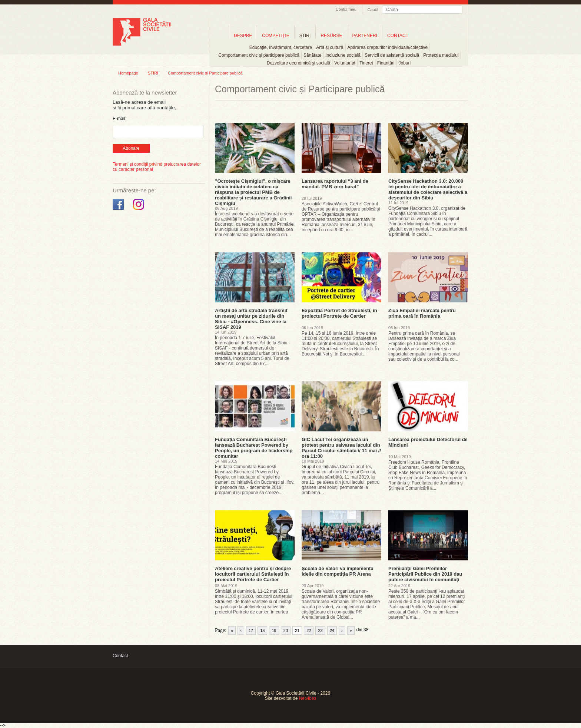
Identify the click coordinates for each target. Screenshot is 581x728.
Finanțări (386, 63)
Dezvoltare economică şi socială (298, 63)
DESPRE (243, 36)
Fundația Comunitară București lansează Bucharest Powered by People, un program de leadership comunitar (254, 448)
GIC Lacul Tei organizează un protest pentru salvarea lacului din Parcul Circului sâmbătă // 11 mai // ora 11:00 (341, 448)
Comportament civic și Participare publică (205, 73)
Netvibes (308, 698)
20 (286, 631)
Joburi (405, 63)
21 (297, 631)
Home (219, 35)
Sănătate (312, 55)
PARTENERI (365, 36)
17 (251, 631)
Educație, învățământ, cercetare (281, 47)
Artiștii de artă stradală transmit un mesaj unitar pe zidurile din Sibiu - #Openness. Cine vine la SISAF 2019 (251, 319)
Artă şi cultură (330, 47)
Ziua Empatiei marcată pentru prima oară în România (422, 313)
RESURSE (331, 36)
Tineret (366, 63)
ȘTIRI (153, 73)
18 (262, 631)
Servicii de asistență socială (392, 55)
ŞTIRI (305, 36)
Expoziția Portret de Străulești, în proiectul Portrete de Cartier (339, 313)
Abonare (131, 148)
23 (320, 631)
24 (332, 631)
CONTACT (398, 36)
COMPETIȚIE (275, 36)
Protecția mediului (441, 55)
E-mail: (119, 119)
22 (309, 631)
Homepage (128, 73)
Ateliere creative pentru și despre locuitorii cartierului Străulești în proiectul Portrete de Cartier (253, 574)
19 (274, 631)
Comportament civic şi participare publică (259, 55)
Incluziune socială (343, 55)
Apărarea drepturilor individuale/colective (388, 47)
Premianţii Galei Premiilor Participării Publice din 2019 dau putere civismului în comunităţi (425, 574)
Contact (120, 656)
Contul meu (346, 9)
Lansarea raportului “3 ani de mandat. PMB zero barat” (335, 184)
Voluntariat (345, 63)
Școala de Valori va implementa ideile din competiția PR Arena (338, 571)
